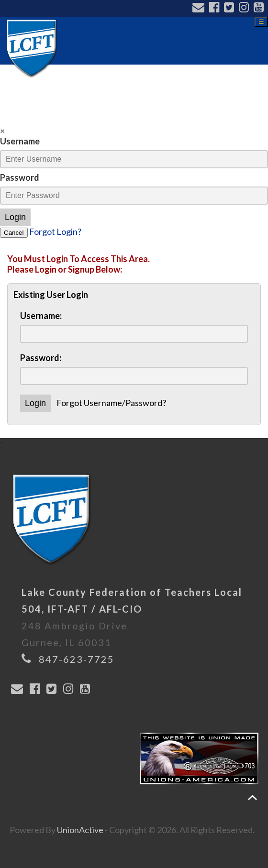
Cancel (14, 233)
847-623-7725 (77, 659)
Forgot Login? (55, 231)
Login (15, 217)
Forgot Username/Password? (111, 403)
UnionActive (80, 830)
